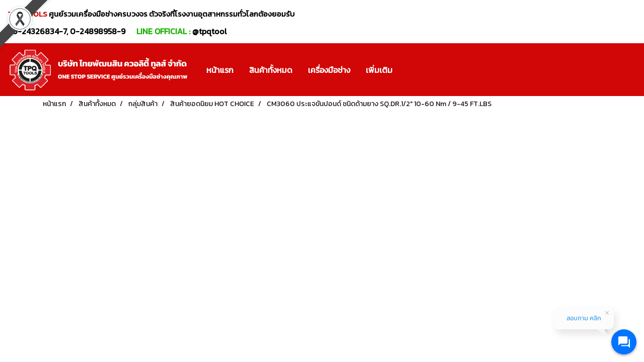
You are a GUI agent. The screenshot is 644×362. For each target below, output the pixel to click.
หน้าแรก (220, 70)
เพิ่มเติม (379, 70)
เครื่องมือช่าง (329, 70)
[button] (409, 70)
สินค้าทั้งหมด (271, 70)
